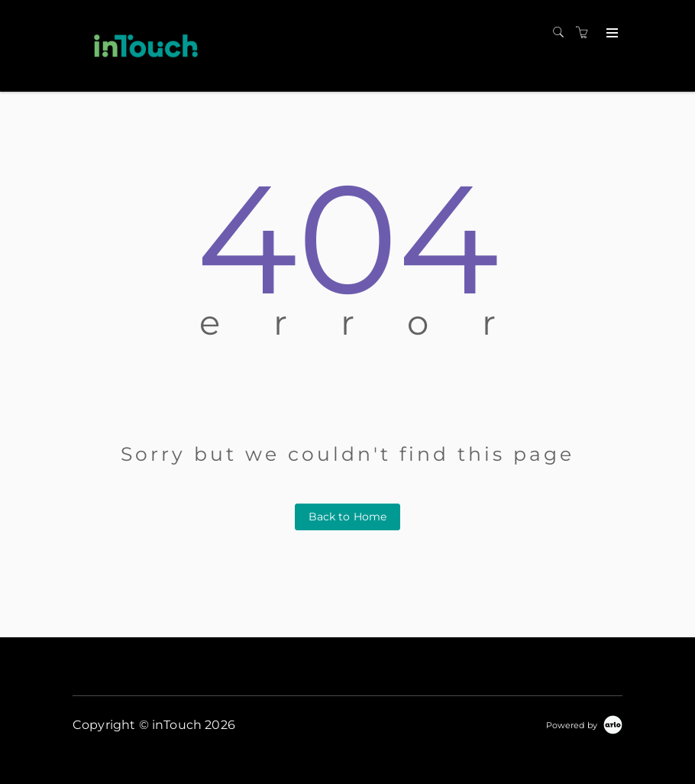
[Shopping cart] (586, 33)
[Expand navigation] (611, 34)
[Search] (562, 33)
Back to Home (348, 517)
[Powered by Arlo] (584, 724)
